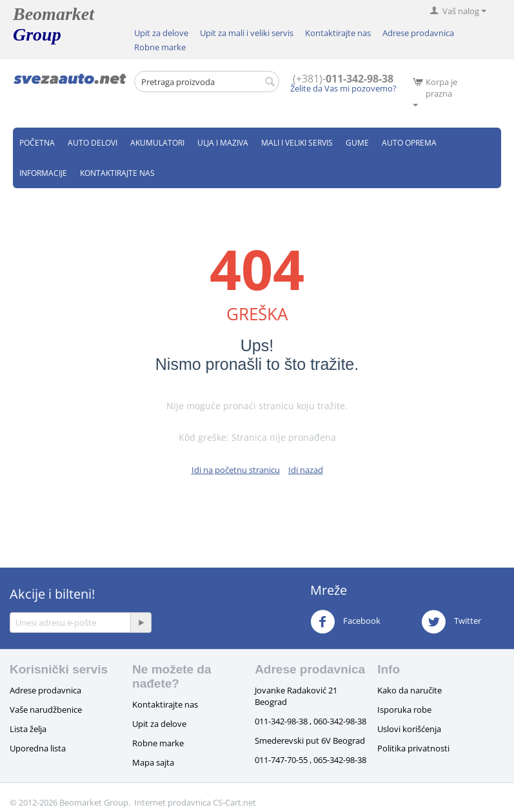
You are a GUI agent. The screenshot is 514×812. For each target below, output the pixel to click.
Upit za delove (161, 33)
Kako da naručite (410, 690)
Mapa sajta (153, 762)
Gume (357, 143)
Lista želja (28, 729)
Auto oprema (409, 143)
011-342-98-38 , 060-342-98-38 (311, 721)
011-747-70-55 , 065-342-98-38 (311, 760)
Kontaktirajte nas (338, 33)
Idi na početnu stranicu (236, 470)
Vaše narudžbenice (46, 710)
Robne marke (160, 47)
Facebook (345, 622)
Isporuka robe (404, 710)
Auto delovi (93, 143)
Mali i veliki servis (297, 143)
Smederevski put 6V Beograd (310, 740)
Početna (37, 143)
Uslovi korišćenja (409, 729)
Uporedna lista (38, 748)
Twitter (451, 622)
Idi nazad (306, 470)
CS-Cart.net (234, 802)
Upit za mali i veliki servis (247, 33)
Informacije (43, 173)
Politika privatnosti (413, 748)
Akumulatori (157, 143)
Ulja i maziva (223, 143)
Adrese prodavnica (418, 33)
